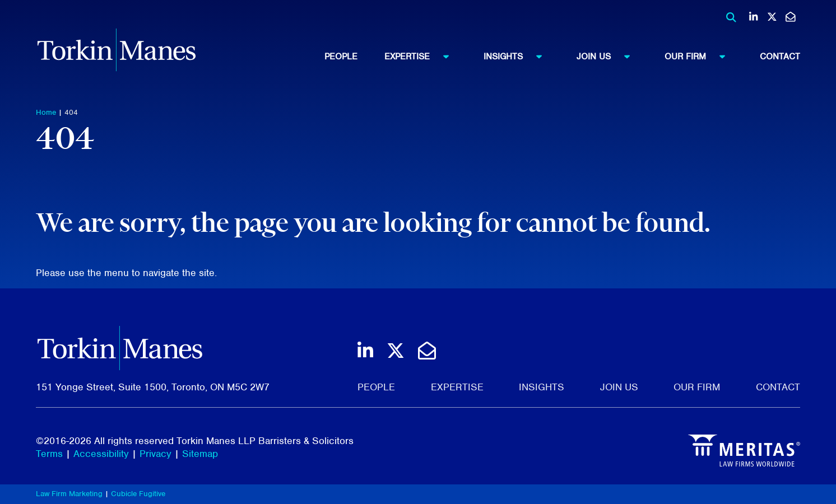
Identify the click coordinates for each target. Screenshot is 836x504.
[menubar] (562, 57)
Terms (49, 454)
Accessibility (101, 454)
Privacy (155, 454)
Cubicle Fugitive (138, 494)
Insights (518, 56)
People (341, 57)
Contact (780, 57)
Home (46, 112)
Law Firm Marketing (69, 494)
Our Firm (700, 56)
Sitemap (200, 454)
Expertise (422, 56)
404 (71, 112)
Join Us (609, 56)
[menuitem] (354, 57)
